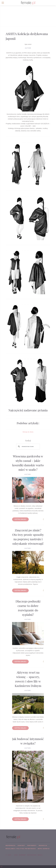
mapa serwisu (44, 849)
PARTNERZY (32, 845)
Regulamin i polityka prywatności (21, 849)
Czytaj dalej (20, 519)
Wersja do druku (28, 432)
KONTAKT (21, 845)
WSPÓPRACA (11, 845)
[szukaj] (28, 447)
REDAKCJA (43, 845)
